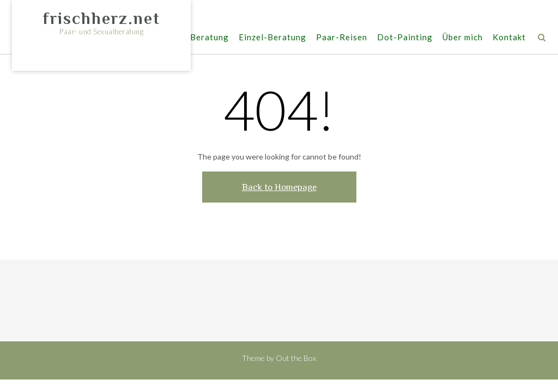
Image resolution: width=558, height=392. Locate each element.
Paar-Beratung (198, 38)
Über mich (463, 38)
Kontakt (509, 38)
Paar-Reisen (342, 38)
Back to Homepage (279, 187)
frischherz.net (101, 19)
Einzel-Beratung (272, 38)
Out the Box (296, 358)
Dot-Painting (405, 38)
